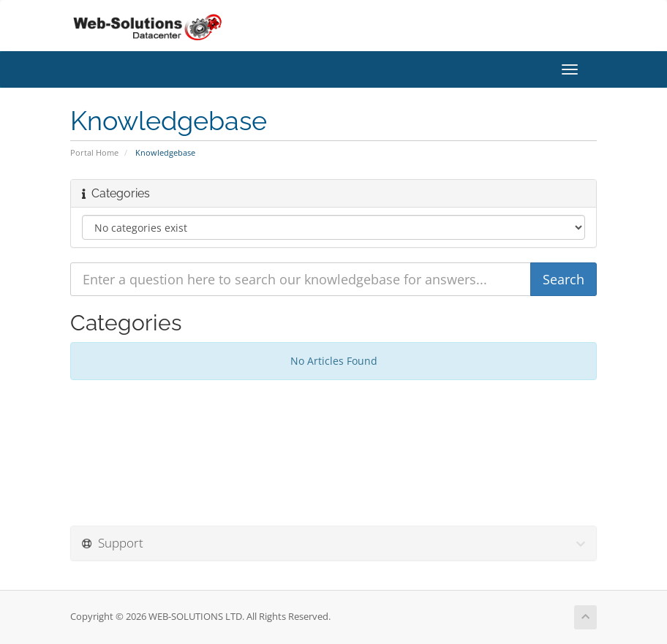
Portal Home (94, 152)
